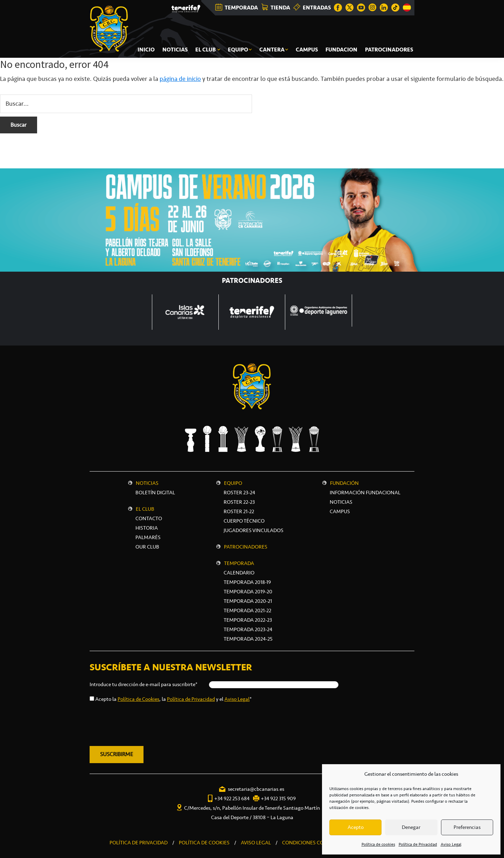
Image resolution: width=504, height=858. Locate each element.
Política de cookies (378, 844)
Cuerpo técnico (244, 521)
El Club (145, 509)
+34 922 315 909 (278, 798)
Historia (147, 528)
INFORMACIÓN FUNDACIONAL (365, 493)
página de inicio (180, 79)
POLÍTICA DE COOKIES (204, 843)
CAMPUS (340, 511)
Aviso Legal (451, 844)
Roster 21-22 (239, 511)
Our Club (147, 547)
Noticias (147, 483)
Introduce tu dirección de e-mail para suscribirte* (143, 684)
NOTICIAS (341, 502)
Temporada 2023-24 (248, 629)
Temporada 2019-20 (248, 592)
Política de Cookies (138, 699)
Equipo (233, 483)
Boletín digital (155, 493)
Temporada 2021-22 (247, 611)
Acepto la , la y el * (173, 699)
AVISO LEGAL (256, 843)
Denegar (411, 827)
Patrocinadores (246, 547)
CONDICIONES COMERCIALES (316, 843)
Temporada (239, 563)
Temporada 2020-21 (248, 601)
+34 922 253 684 (232, 798)
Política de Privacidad (418, 844)
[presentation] (143, 723)
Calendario (239, 573)
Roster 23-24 (239, 493)
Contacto (149, 518)
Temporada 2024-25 (248, 639)
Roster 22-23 (239, 502)
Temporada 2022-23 (248, 620)
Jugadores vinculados (254, 530)
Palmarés (148, 537)
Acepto (356, 827)
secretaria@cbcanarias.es (256, 789)
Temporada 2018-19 (247, 582)
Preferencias (467, 827)
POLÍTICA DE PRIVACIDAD (139, 843)
